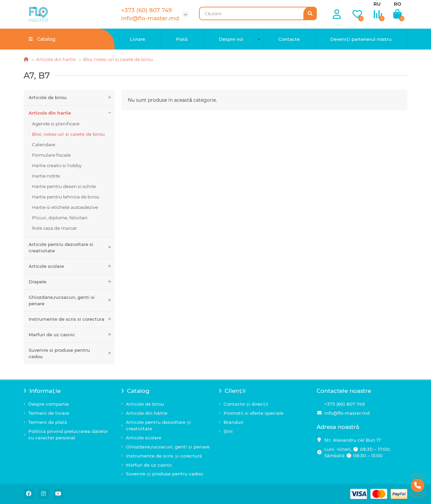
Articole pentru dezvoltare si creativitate (72, 248)
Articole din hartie (56, 59)
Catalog (135, 391)
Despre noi (231, 39)
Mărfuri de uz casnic (149, 465)
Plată (182, 39)
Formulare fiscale (51, 155)
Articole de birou (72, 98)
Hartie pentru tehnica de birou (66, 197)
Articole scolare (72, 266)
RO (397, 4)
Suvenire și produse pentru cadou (164, 474)
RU (377, 4)
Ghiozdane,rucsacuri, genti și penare (168, 447)
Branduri (234, 422)
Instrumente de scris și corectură (164, 456)
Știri (228, 431)
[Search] (258, 13)
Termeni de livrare (49, 413)
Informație (42, 391)
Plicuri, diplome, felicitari (60, 218)
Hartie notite (46, 176)
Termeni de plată (48, 422)
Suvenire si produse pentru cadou (72, 353)
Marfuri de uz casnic (72, 335)
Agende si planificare (56, 124)
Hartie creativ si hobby (57, 165)
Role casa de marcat (54, 228)
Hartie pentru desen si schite (64, 186)
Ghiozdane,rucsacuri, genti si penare (72, 301)
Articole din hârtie (147, 413)
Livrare (138, 39)
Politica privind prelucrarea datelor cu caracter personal (68, 434)
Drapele (72, 282)
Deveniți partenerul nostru (361, 39)
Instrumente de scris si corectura (72, 319)
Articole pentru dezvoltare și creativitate (158, 425)
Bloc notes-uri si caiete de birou (118, 59)
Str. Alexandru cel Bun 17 (353, 440)
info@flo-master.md (347, 413)
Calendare (44, 145)
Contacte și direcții (246, 404)
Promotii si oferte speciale (254, 413)
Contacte (289, 39)
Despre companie (48, 404)
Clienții (232, 391)
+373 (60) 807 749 (344, 404)
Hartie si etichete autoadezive (65, 207)
